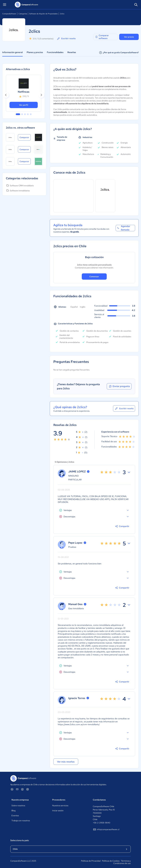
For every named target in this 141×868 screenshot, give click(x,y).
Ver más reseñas (64, 762)
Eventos (15, 816)
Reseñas (72, 52)
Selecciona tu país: (20, 840)
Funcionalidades (55, 52)
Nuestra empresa (20, 800)
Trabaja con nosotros (21, 821)
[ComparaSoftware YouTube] (17, 789)
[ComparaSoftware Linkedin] (12, 789)
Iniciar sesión (58, 811)
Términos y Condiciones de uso (122, 862)
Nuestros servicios (60, 806)
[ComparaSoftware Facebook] (22, 789)
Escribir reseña (66, 39)
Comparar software (102, 37)
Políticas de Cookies (111, 861)
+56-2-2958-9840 (101, 823)
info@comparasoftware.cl (106, 830)
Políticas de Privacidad (91, 861)
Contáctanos (99, 800)
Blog (13, 811)
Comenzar (94, 277)
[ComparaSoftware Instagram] (28, 789)
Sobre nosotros (18, 806)
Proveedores (59, 800)
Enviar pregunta (119, 386)
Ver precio (129, 37)
